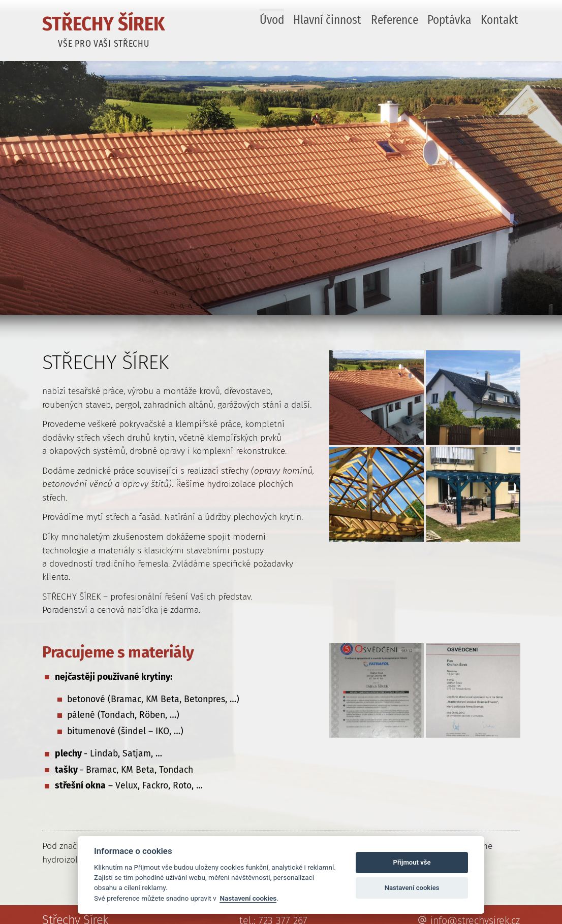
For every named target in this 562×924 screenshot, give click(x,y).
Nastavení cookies (248, 898)
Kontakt (499, 20)
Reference (395, 20)
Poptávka (449, 20)
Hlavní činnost (327, 20)
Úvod (272, 20)
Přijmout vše (412, 862)
